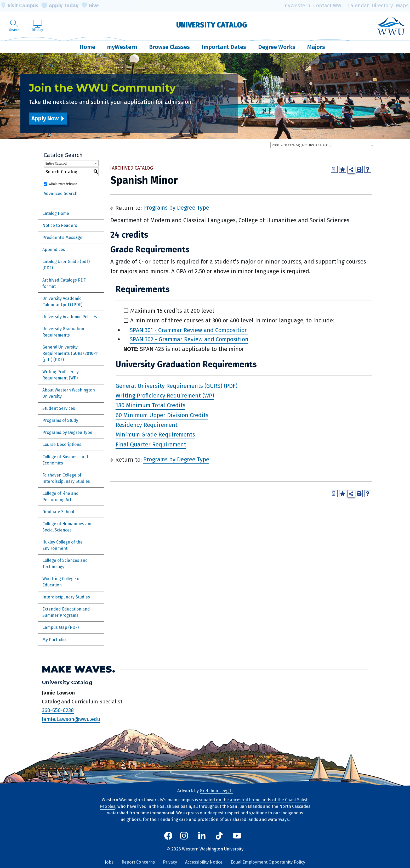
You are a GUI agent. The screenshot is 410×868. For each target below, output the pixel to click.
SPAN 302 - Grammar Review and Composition (189, 339)
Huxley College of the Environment (62, 545)
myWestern (297, 6)
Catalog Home (56, 213)
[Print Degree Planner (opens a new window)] (334, 169)
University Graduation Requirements (63, 332)
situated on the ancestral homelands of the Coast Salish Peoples (204, 803)
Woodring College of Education (62, 582)
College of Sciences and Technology (65, 564)
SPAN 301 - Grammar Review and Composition (189, 330)
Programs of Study (60, 420)
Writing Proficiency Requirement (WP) (61, 375)
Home (87, 47)
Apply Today (60, 6)
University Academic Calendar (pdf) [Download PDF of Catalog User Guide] (62, 302)
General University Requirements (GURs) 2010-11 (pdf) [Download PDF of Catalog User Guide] (70, 353)
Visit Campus (19, 6)
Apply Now (45, 118)
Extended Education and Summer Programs (66, 612)
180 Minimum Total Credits (150, 405)
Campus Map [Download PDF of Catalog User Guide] (55, 627)
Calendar (358, 6)
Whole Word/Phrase (63, 184)
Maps (402, 6)
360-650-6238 (58, 710)
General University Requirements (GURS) (169, 386)
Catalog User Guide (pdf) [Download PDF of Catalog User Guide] (66, 262)
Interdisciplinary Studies (66, 597)
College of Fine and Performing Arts (61, 497)
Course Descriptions (62, 444)
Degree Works (277, 47)
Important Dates (224, 47)
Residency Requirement (147, 425)
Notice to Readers (60, 225)
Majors (316, 47)
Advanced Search (61, 194)
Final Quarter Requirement (151, 444)
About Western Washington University (69, 393)
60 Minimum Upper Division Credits (162, 415)
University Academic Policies (70, 317)
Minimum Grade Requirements (155, 435)
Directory (382, 6)
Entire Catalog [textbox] (56, 163)
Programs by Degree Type (67, 432)
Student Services (59, 408)
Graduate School (58, 512)
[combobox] (323, 145)
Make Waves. (78, 669)
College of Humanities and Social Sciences (68, 527)
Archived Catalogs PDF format (64, 283)
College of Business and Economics (65, 460)
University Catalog (212, 25)
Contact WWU (329, 6)
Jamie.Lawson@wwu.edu (71, 719)
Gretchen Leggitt (216, 791)
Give (90, 6)
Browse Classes (169, 47)
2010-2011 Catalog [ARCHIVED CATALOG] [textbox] (302, 145)
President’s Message (62, 237)
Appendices (54, 250)
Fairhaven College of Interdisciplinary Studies (66, 478)
